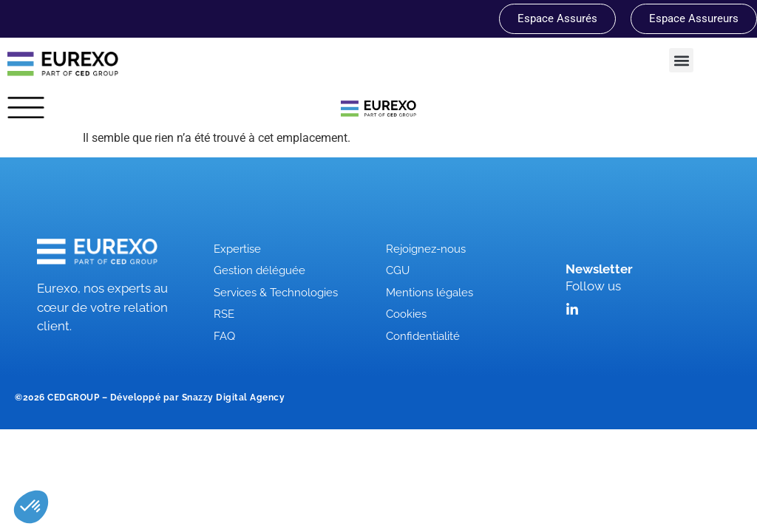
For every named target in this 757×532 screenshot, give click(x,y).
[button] (681, 60)
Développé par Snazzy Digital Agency (198, 398)
